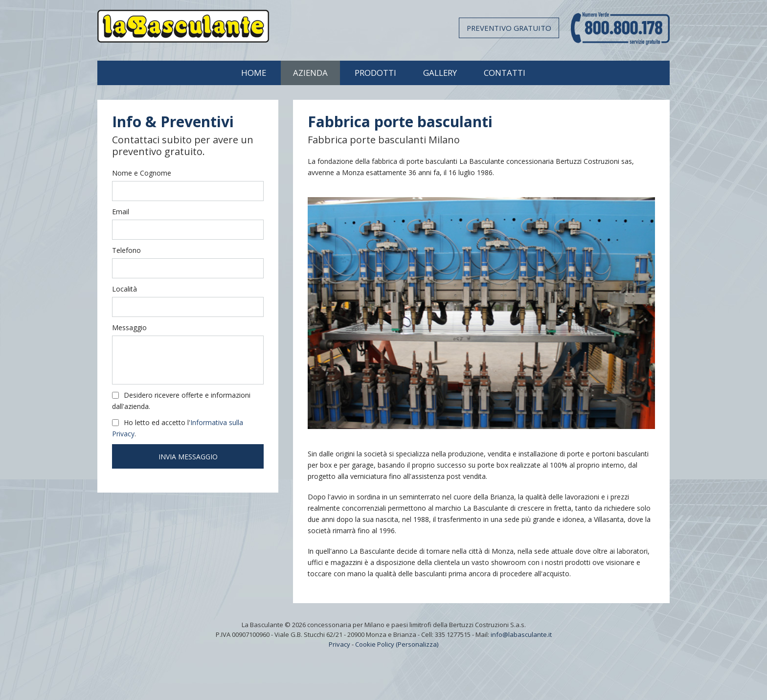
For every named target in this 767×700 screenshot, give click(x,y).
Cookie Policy (375, 644)
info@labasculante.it (521, 634)
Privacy (339, 644)
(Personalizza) (417, 644)
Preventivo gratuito (509, 28)
